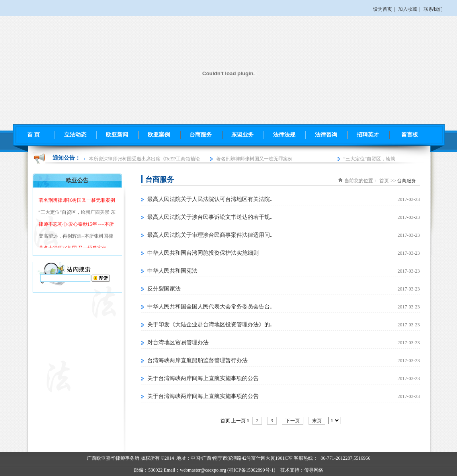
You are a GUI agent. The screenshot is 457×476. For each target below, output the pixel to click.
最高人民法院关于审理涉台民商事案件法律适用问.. (210, 235)
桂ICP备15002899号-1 (251, 470)
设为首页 (383, 9)
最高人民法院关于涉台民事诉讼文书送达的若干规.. (210, 217)
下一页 (293, 421)
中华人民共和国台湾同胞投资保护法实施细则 (203, 253)
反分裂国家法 (164, 289)
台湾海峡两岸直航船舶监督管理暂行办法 (197, 360)
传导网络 (314, 470)
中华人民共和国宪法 (172, 271)
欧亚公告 (77, 180)
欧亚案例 (159, 135)
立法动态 (75, 135)
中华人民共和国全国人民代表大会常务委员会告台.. (210, 307)
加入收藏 (408, 9)
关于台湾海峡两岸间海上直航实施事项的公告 (203, 378)
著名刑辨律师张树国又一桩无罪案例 (255, 159)
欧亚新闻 (117, 135)
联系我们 (433, 9)
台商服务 (201, 135)
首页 (384, 181)
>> (393, 181)
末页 (317, 421)
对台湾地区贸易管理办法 (178, 342)
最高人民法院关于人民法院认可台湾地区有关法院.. (210, 199)
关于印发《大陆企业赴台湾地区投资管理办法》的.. (210, 325)
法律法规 (284, 135)
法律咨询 (326, 135)
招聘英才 (368, 135)
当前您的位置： (361, 181)
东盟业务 (242, 135)
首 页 (33, 135)
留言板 (410, 135)
